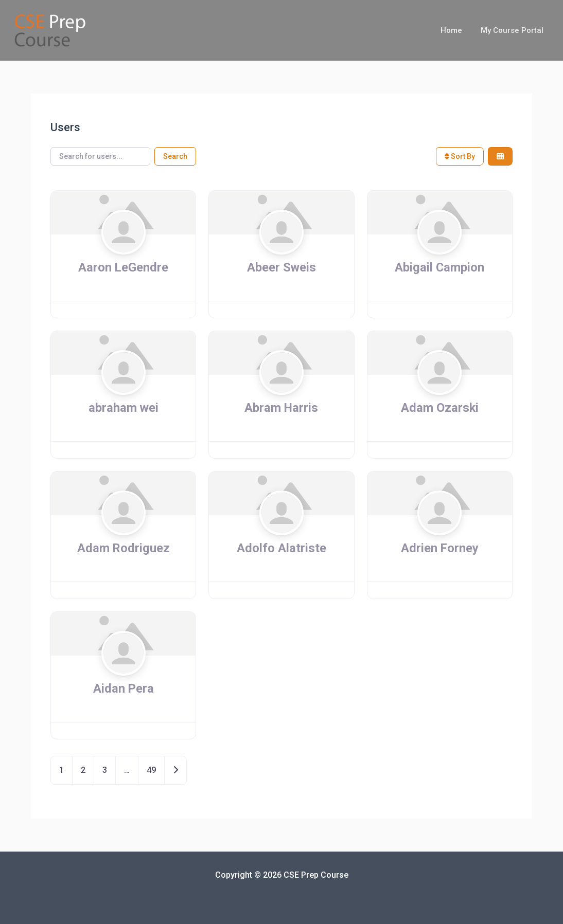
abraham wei (124, 408)
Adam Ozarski (440, 408)
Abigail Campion (439, 267)
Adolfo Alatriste (281, 548)
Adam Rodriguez (124, 548)
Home (456, 30)
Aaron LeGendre (123, 267)
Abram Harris (281, 408)
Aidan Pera (124, 689)
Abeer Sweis (281, 267)
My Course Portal (514, 30)
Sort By (460, 156)
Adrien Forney (440, 548)
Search (175, 156)
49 (151, 770)
